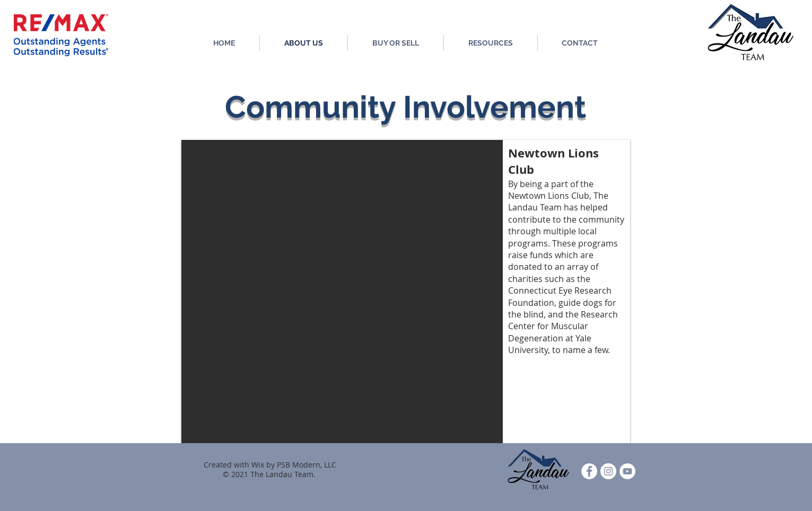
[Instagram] (608, 471)
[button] (406, 292)
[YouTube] (627, 471)
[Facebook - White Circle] (589, 471)
